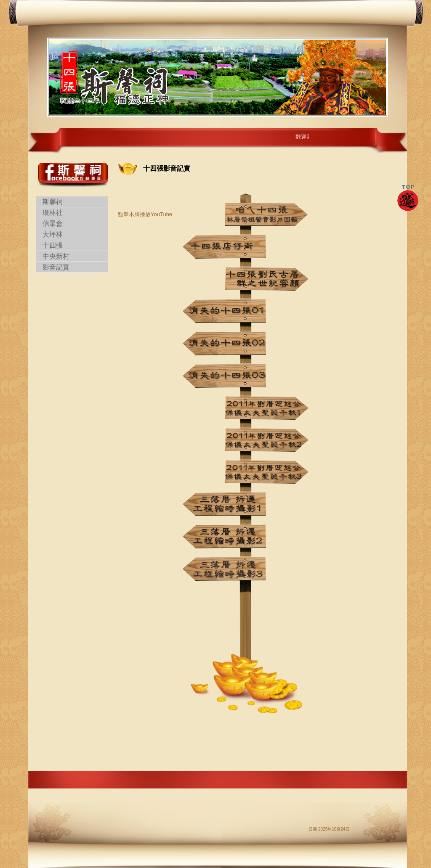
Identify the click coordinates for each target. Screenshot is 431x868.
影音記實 (56, 267)
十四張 (53, 245)
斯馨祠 (53, 202)
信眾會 (53, 224)
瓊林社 (53, 213)
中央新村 (56, 256)
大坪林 (53, 234)
